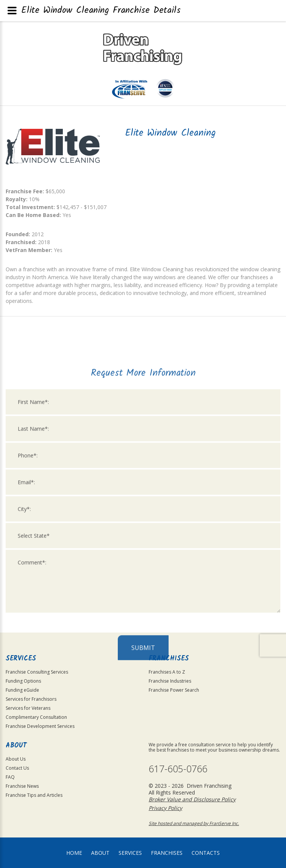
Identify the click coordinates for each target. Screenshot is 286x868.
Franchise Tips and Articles (34, 795)
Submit (143, 770)
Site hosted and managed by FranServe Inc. (194, 823)
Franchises (167, 853)
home (74, 853)
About (100, 853)
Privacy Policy (165, 808)
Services (130, 853)
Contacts (206, 853)
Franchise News (22, 786)
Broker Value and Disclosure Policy (192, 799)
